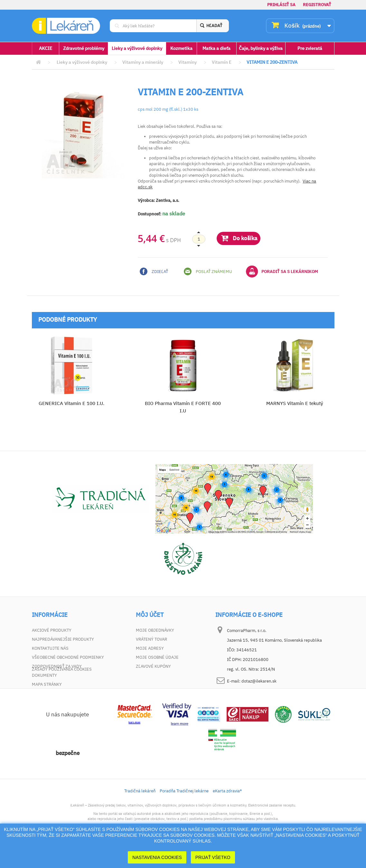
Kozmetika (181, 48)
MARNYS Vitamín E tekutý (295, 403)
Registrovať (317, 5)
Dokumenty (44, 675)
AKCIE (46, 48)
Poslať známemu (208, 271)
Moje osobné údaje (157, 657)
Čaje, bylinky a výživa (261, 48)
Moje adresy (150, 648)
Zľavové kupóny (153, 666)
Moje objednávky (155, 630)
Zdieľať (154, 271)
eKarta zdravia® (227, 815)
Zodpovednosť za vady (57, 666)
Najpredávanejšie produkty (63, 639)
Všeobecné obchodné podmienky (68, 657)
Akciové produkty (52, 630)
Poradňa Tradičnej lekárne (184, 815)
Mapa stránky (47, 684)
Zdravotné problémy (84, 48)
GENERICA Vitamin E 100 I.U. (71, 403)
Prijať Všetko (213, 857)
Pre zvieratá (310, 48)
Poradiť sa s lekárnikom (282, 271)
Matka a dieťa (216, 48)
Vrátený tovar (151, 639)
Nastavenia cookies (157, 857)
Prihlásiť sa (281, 5)
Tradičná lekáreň (140, 815)
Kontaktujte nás (50, 648)
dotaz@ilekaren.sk (259, 681)
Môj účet (150, 615)
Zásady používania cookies (62, 693)
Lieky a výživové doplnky (137, 48)
